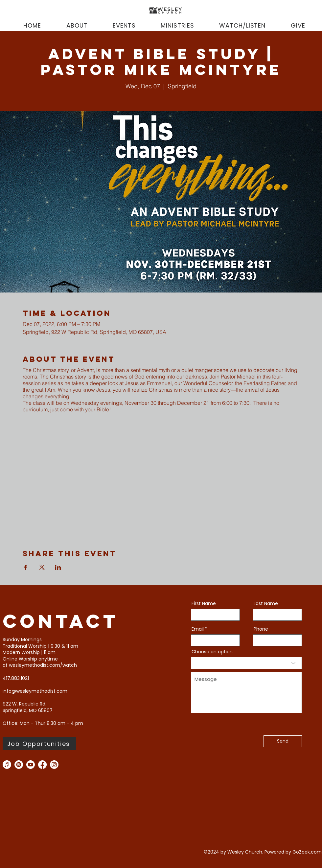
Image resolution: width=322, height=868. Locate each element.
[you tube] (31, 765)
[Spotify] (19, 765)
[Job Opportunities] (39, 744)
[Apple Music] (7, 765)
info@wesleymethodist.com (35, 691)
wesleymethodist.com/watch (43, 665)
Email (198, 629)
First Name (204, 603)
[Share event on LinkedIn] (58, 567)
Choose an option (212, 652)
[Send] (283, 741)
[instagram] (54, 765)
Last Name (266, 603)
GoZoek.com (307, 852)
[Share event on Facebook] (26, 567)
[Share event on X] (42, 567)
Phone (261, 629)
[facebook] (42, 765)
